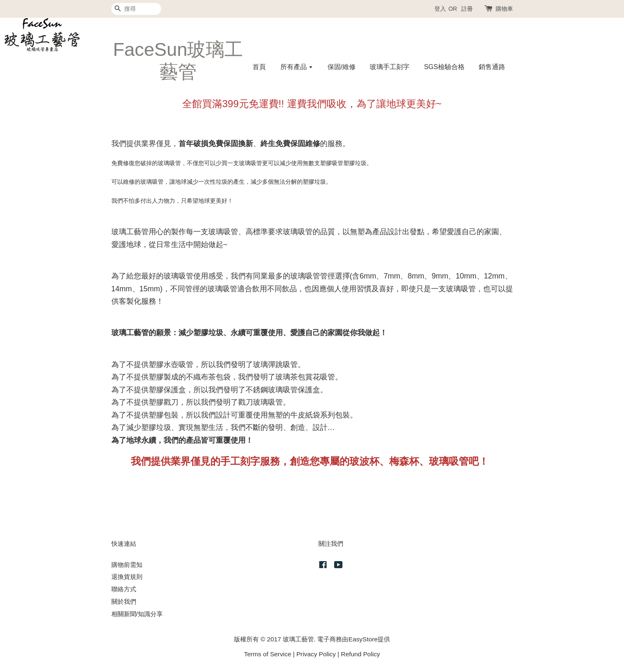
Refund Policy (360, 654)
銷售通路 (492, 67)
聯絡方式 (124, 589)
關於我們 (124, 601)
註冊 (467, 9)
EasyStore (363, 639)
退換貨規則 (127, 577)
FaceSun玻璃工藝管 (178, 60)
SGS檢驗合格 (444, 67)
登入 (440, 9)
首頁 (259, 67)
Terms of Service (267, 654)
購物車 (504, 9)
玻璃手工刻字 (390, 67)
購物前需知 (127, 565)
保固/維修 (342, 67)
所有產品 (297, 67)
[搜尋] (136, 9)
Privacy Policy (316, 654)
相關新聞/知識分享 (137, 614)
